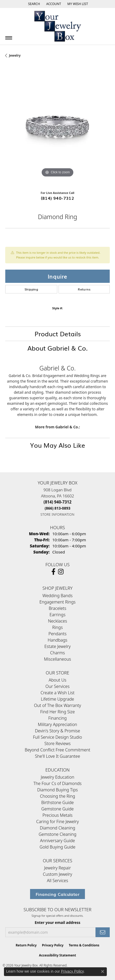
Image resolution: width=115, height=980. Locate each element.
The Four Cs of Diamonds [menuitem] (58, 783)
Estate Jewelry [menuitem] (57, 646)
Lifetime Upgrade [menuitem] (57, 699)
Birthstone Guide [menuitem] (57, 802)
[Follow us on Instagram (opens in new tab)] (61, 572)
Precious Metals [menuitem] (57, 815)
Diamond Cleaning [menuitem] (57, 828)
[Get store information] (58, 514)
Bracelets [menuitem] (58, 608)
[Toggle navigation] (9, 38)
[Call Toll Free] (57, 508)
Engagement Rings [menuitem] (57, 602)
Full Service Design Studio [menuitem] (57, 737)
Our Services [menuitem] (57, 686)
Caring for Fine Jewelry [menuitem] (57, 822)
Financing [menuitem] (57, 718)
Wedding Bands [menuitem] (57, 596)
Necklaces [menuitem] (57, 621)
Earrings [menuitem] (57, 615)
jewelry (15, 55)
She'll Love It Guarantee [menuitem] (58, 756)
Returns (84, 289)
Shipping (31, 289)
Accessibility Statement (57, 955)
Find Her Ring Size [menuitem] (57, 712)
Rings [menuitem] (57, 627)
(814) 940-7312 (58, 198)
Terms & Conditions (84, 945)
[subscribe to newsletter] (103, 932)
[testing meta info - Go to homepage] (57, 26)
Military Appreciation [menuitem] (58, 724)
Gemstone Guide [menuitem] (58, 809)
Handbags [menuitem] (57, 640)
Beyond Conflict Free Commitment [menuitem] (57, 750)
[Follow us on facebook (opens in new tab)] (53, 572)
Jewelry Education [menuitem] (57, 777)
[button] (33, 4)
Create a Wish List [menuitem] (58, 693)
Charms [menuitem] (57, 653)
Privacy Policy (53, 945)
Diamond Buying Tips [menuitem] (57, 790)
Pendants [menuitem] (57, 634)
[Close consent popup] (103, 972)
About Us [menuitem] (58, 680)
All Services (57, 881)
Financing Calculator (57, 894)
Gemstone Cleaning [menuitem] (57, 834)
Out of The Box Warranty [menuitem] (57, 705)
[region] (57, 126)
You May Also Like (58, 445)
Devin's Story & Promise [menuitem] (57, 731)
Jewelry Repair (57, 868)
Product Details (58, 334)
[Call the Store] (57, 502)
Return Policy (26, 945)
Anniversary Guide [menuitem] (57, 841)
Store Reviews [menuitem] (57, 743)
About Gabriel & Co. (57, 348)
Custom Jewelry (58, 874)
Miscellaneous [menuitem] (57, 659)
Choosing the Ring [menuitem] (57, 796)
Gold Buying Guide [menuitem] (57, 847)
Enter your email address (57, 922)
